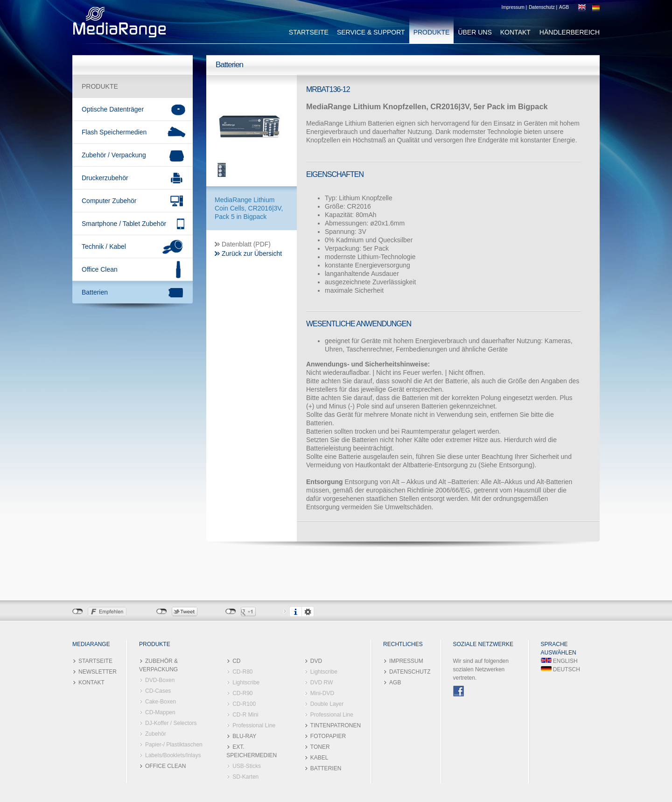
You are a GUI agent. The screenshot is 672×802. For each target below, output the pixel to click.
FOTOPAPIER (328, 736)
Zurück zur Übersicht (252, 253)
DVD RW (322, 682)
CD (236, 661)
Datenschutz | (543, 7)
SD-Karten (245, 777)
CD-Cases (158, 691)
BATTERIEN (326, 768)
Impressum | (514, 7)
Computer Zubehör (109, 201)
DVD (316, 661)
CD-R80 (242, 672)
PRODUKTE (432, 32)
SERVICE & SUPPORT (371, 32)
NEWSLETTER (98, 672)
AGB (564, 7)
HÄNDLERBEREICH (570, 32)
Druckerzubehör (105, 178)
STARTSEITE (309, 32)
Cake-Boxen (161, 702)
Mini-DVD (322, 693)
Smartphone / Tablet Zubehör (124, 224)
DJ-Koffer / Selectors (171, 723)
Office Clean (100, 269)
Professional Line (254, 725)
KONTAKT (515, 32)
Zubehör (156, 734)
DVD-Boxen (160, 680)
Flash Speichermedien (114, 132)
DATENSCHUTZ (410, 672)
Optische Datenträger (113, 109)
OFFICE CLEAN (165, 766)
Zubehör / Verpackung (114, 155)
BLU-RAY (244, 736)
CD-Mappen (160, 712)
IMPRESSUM (406, 661)
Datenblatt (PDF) (246, 244)
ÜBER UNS (475, 32)
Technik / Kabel (104, 246)
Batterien (95, 292)
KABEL (319, 758)
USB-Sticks (247, 766)
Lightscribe (246, 682)
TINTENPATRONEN (336, 725)
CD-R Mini (245, 715)
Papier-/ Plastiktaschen (174, 745)
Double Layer (327, 704)
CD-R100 (244, 704)
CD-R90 (242, 693)
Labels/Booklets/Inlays (173, 755)
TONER (320, 747)
